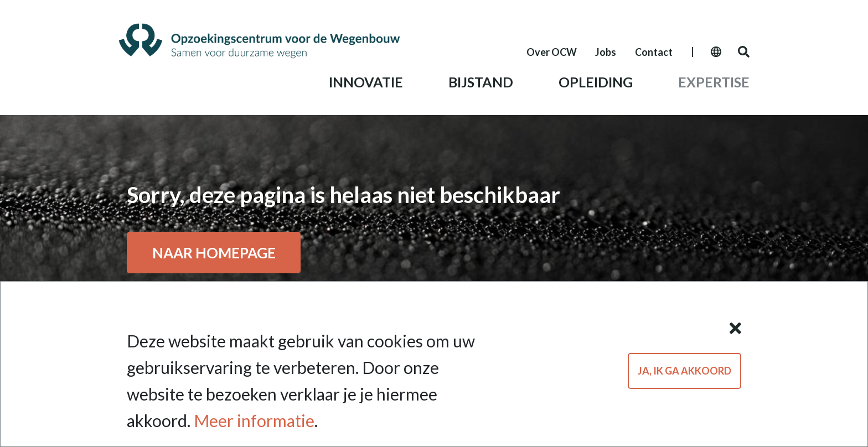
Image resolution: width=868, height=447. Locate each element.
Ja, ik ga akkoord (684, 372)
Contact (654, 52)
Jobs (606, 52)
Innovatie (366, 82)
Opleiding (596, 82)
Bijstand (481, 82)
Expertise (714, 82)
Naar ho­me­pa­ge (214, 252)
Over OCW (552, 52)
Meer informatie (254, 422)
